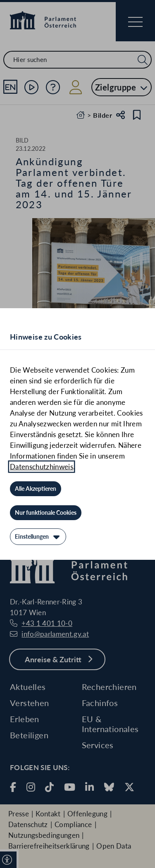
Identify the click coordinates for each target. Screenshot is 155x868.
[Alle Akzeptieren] (36, 489)
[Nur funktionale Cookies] (46, 513)
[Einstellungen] (38, 537)
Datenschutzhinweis (42, 467)
